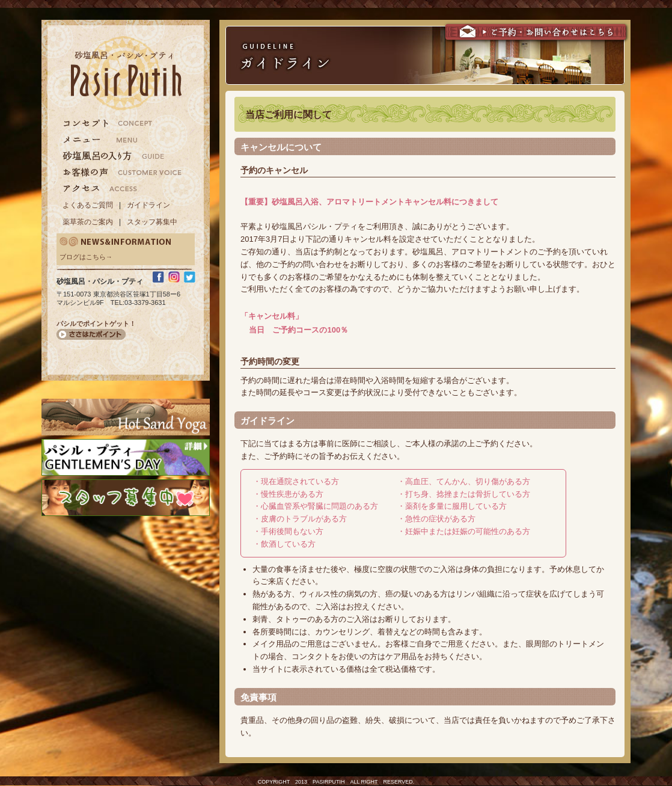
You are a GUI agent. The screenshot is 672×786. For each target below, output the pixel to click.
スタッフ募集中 (152, 222)
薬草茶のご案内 (88, 222)
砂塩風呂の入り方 (122, 156)
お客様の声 (122, 172)
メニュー (122, 140)
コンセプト (122, 123)
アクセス (122, 188)
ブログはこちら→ (86, 257)
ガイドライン (148, 205)
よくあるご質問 (88, 205)
